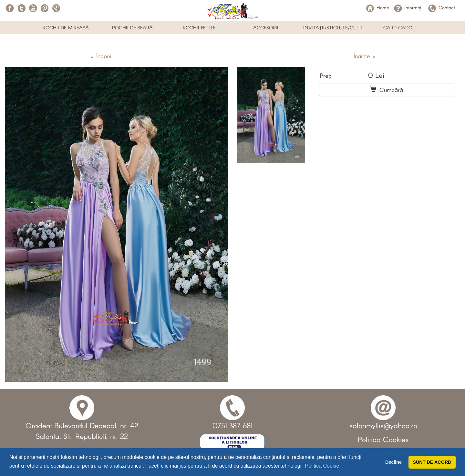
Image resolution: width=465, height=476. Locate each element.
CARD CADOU (399, 27)
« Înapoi (101, 56)
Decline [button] (393, 462)
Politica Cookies (383, 439)
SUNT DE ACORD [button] (432, 462)
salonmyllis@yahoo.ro (383, 425)
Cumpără (387, 90)
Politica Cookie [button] (322, 466)
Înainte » (364, 56)
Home (378, 7)
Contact (442, 7)
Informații (409, 7)
